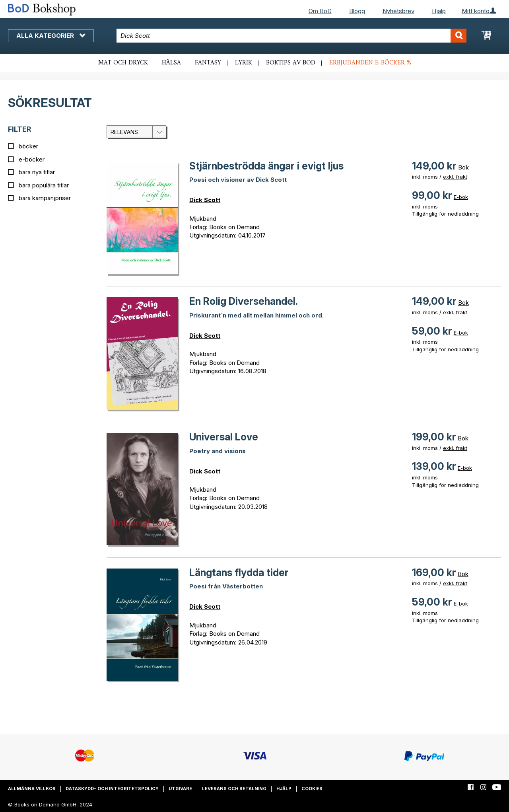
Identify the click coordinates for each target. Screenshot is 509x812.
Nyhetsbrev (398, 11)
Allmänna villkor (32, 789)
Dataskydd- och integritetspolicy (112, 789)
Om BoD (320, 11)
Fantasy (208, 63)
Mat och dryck (123, 63)
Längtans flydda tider (239, 572)
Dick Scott (205, 200)
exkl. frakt (455, 177)
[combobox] (291, 36)
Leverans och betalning (234, 789)
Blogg (357, 11)
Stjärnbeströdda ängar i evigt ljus (266, 166)
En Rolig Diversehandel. (244, 301)
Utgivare (180, 789)
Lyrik (244, 63)
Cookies (312, 789)
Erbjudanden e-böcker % (370, 63)
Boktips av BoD (291, 63)
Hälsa (171, 63)
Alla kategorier (51, 36)
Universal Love (224, 437)
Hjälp (439, 11)
